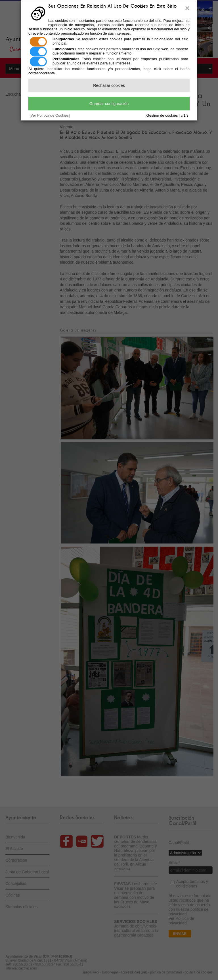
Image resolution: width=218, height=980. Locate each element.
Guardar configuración (109, 104)
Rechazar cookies (109, 85)
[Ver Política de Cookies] (50, 115)
